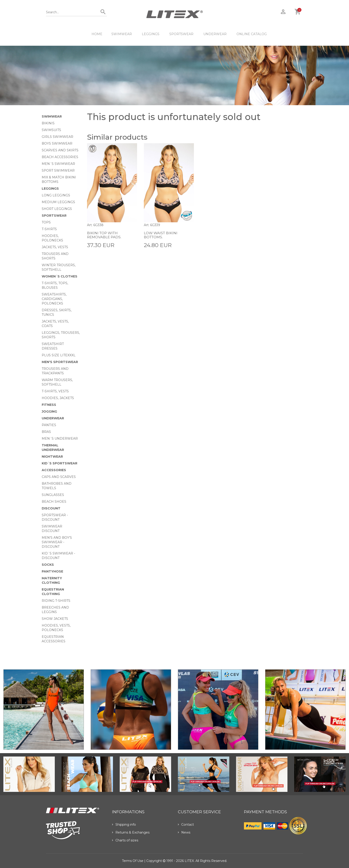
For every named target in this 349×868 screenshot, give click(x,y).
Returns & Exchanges (131, 832)
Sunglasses (53, 495)
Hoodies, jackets (58, 398)
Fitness (49, 405)
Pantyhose (52, 571)
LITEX (189, 861)
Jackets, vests (55, 247)
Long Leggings (56, 195)
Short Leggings (57, 209)
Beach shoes (54, 502)
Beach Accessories (60, 157)
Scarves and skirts (60, 150)
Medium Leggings (58, 202)
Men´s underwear (60, 439)
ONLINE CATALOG (252, 34)
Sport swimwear (58, 170)
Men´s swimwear (58, 164)
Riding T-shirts (56, 601)
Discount (51, 508)
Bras (46, 432)
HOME (97, 34)
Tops (46, 222)
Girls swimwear (57, 137)
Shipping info (124, 825)
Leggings (151, 34)
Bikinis (48, 123)
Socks (48, 565)
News (184, 832)
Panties (49, 425)
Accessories (54, 470)
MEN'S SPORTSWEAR (60, 362)
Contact (186, 825)
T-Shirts (49, 229)
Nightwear (52, 457)
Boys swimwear (57, 143)
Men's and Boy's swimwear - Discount (57, 542)
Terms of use (133, 861)
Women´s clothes (60, 276)
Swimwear (122, 34)
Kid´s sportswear (60, 463)
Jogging (49, 411)
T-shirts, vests (55, 391)
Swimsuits (51, 130)
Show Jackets (55, 619)
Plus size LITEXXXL (59, 355)
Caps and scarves (59, 477)
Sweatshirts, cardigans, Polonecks (54, 299)
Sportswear (181, 34)
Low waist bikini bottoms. (161, 235)
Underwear (215, 34)
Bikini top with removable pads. (105, 235)
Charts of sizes (125, 840)
